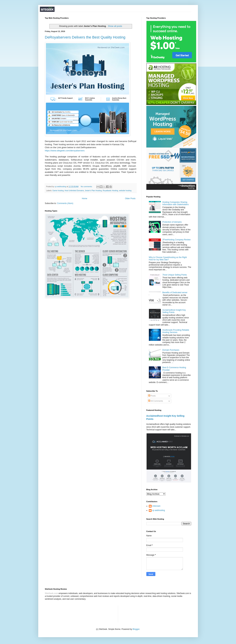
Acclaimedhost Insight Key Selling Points (174, 311)
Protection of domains (172, 222)
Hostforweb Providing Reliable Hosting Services (176, 331)
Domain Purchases (171, 350)
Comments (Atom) (65, 203)
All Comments (156, 401)
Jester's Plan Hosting (93, 190)
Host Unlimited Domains (74, 190)
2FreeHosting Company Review (176, 240)
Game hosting (58, 190)
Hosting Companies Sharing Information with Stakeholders (175, 203)
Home (84, 198)
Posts (152, 396)
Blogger (136, 629)
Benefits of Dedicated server (175, 292)
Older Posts (130, 198)
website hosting (125, 190)
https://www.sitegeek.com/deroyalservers (65, 151)
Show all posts (115, 26)
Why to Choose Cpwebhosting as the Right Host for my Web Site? (168, 258)
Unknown (156, 506)
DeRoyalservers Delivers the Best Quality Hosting (85, 37)
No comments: (87, 186)
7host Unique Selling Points (175, 275)
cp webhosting (159, 510)
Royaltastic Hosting (110, 190)
